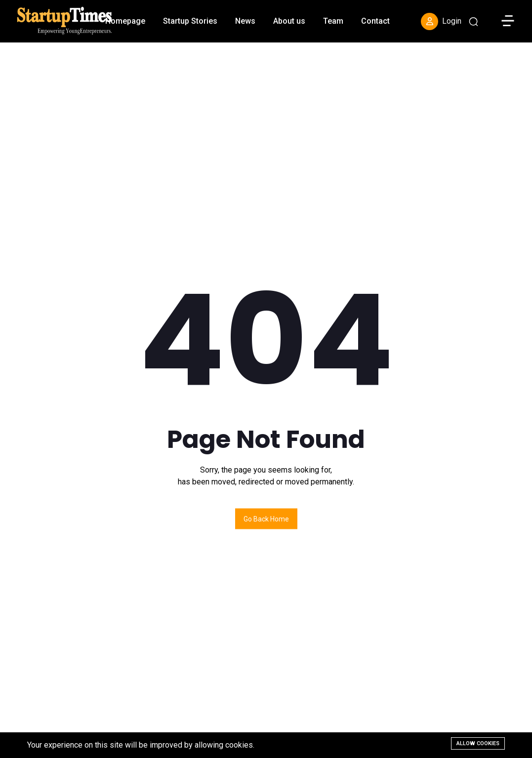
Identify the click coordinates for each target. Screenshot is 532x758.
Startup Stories (190, 21)
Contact (375, 21)
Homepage (125, 21)
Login (441, 21)
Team (333, 21)
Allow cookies (478, 743)
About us (289, 21)
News (245, 21)
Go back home (266, 519)
